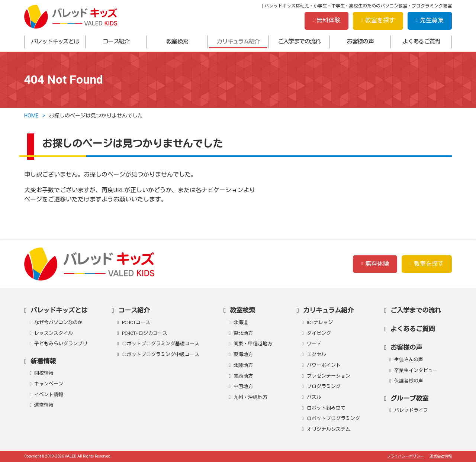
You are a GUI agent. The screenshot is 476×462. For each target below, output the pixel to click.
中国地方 (243, 386)
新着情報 (43, 361)
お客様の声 (360, 41)
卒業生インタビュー (416, 370)
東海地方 (243, 354)
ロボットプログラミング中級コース (161, 354)
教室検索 (177, 41)
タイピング (319, 333)
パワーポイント (324, 365)
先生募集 (430, 20)
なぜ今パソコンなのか (58, 322)
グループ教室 (409, 398)
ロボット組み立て (326, 408)
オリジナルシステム (329, 429)
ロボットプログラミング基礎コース (161, 344)
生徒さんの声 (409, 360)
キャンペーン (49, 384)
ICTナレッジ (320, 322)
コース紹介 (116, 41)
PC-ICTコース (136, 322)
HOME (31, 116)
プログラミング (324, 386)
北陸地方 (243, 365)
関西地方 (243, 376)
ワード (314, 344)
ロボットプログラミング (333, 418)
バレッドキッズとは (55, 41)
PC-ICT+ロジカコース (145, 333)
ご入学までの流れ (299, 41)
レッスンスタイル (54, 333)
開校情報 (44, 373)
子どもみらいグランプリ (61, 344)
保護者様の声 (409, 381)
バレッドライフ (411, 410)
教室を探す (378, 20)
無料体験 (327, 20)
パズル (314, 397)
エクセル (316, 354)
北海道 (241, 322)
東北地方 (243, 333)
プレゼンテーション (329, 376)
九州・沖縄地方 (250, 397)
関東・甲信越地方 (253, 344)
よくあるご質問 (421, 41)
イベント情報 (49, 395)
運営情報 (44, 405)
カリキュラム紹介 (238, 41)
